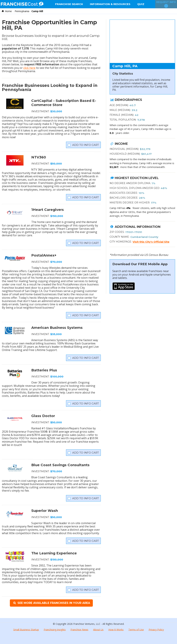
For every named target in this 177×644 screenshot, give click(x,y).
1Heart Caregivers (48, 210)
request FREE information (41, 64)
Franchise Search (69, 4)
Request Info (166, 4)
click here (29, 68)
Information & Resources (110, 4)
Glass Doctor (43, 416)
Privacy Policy (156, 629)
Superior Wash (45, 511)
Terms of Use (136, 629)
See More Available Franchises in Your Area (51, 603)
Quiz (141, 4)
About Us (98, 629)
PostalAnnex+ (44, 255)
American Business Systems (57, 328)
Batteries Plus (44, 370)
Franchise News (79, 629)
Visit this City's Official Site (151, 242)
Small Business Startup (26, 629)
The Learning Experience (54, 553)
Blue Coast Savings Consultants (60, 465)
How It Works (116, 629)
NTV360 (39, 157)
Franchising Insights (55, 629)
